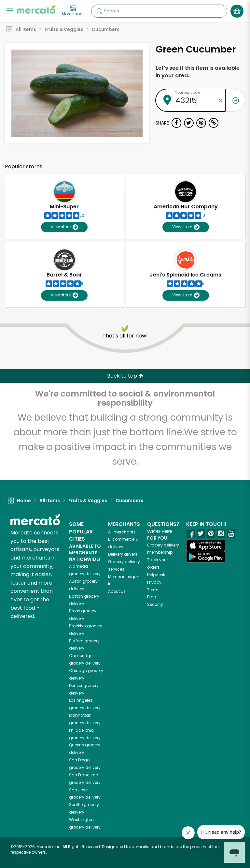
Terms (153, 590)
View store (64, 227)
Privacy (154, 582)
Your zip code (187, 92)
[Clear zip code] (221, 100)
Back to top (125, 376)
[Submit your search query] (99, 11)
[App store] (206, 546)
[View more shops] (73, 11)
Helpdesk (156, 575)
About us (117, 591)
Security (155, 604)
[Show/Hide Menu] (10, 10)
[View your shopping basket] (237, 11)
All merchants (122, 532)
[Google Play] (206, 557)
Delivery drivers (123, 554)
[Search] (159, 11)
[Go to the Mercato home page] (36, 9)
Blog (152, 597)
